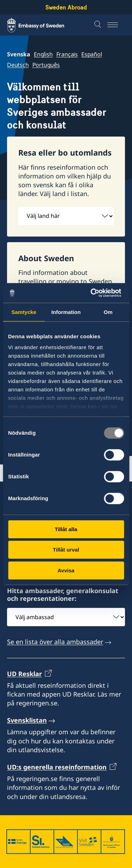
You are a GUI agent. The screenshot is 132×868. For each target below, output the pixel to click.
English (43, 54)
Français (67, 54)
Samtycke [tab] (24, 312)
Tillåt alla (66, 529)
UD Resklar (24, 674)
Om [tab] (108, 312)
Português (46, 65)
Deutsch (18, 65)
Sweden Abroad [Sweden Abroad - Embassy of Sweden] (66, 7)
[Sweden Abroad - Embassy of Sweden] (42, 25)
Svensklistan (27, 721)
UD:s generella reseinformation (57, 767)
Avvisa (66, 570)
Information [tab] (66, 312)
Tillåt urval (66, 550)
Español (92, 54)
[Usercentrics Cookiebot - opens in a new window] (94, 293)
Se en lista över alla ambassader (55, 642)
